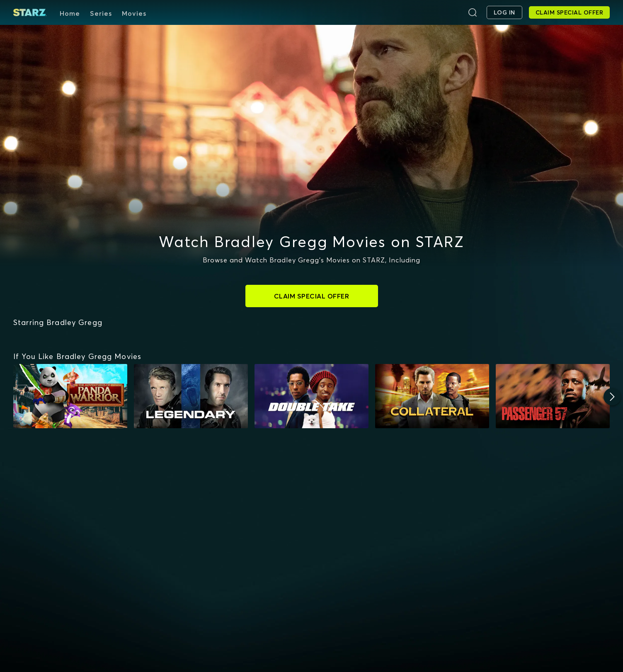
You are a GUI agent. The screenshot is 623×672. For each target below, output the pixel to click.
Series (101, 13)
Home (70, 13)
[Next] (612, 397)
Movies (134, 13)
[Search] (473, 12)
